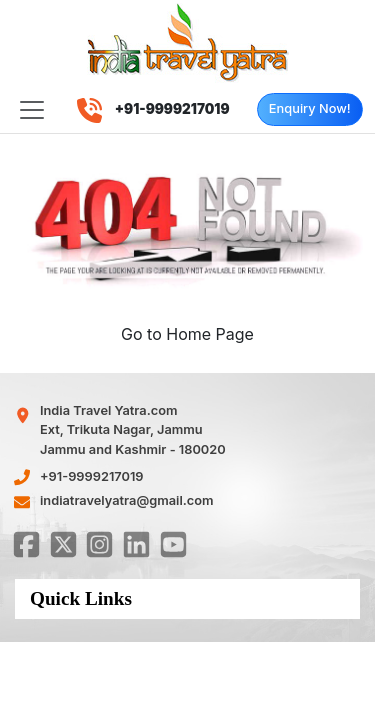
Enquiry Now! (310, 108)
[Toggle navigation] (32, 110)
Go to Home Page (187, 334)
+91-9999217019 (92, 476)
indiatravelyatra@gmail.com (127, 500)
